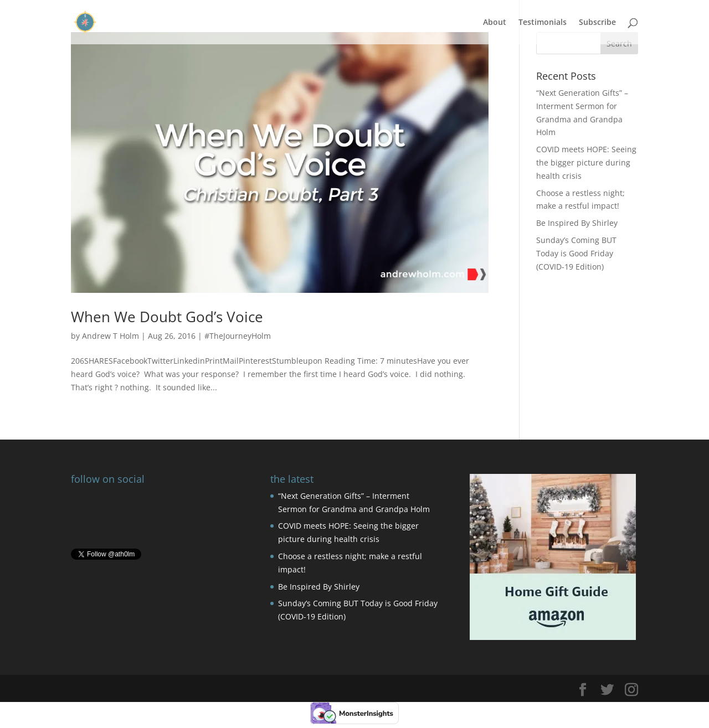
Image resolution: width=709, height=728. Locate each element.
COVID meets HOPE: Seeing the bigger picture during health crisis (586, 162)
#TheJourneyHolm (238, 336)
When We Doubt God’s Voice (167, 317)
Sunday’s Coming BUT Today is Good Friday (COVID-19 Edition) (576, 253)
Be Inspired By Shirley (577, 223)
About (495, 23)
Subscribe (597, 23)
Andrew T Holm (111, 336)
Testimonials (543, 23)
